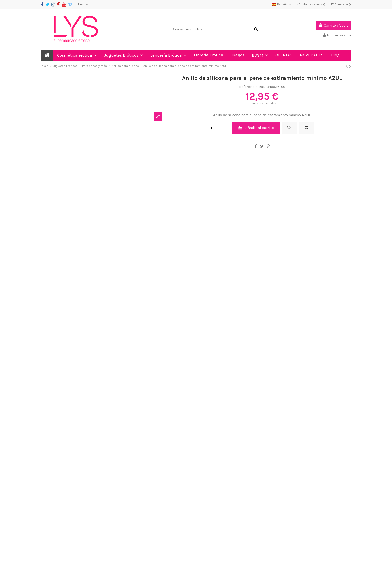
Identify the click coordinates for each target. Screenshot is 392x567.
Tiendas (83, 4)
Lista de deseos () (311, 4)
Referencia (248, 87)
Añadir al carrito (256, 128)
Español (282, 4)
